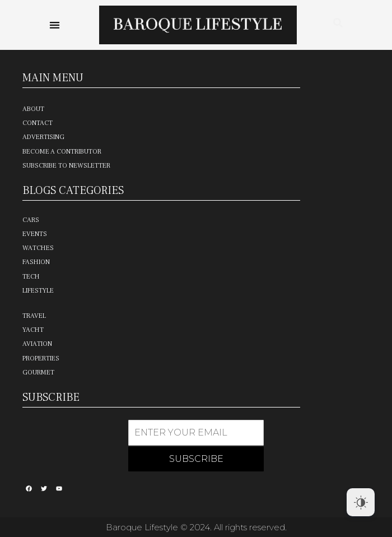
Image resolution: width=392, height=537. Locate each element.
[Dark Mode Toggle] (361, 502)
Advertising (43, 137)
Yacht (33, 330)
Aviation (37, 344)
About (33, 109)
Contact (38, 123)
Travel (34, 316)
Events (35, 234)
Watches (38, 248)
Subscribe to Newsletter (66, 166)
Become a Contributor (62, 152)
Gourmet (38, 372)
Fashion (36, 262)
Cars (31, 220)
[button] (55, 25)
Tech (31, 277)
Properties (41, 358)
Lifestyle (38, 291)
